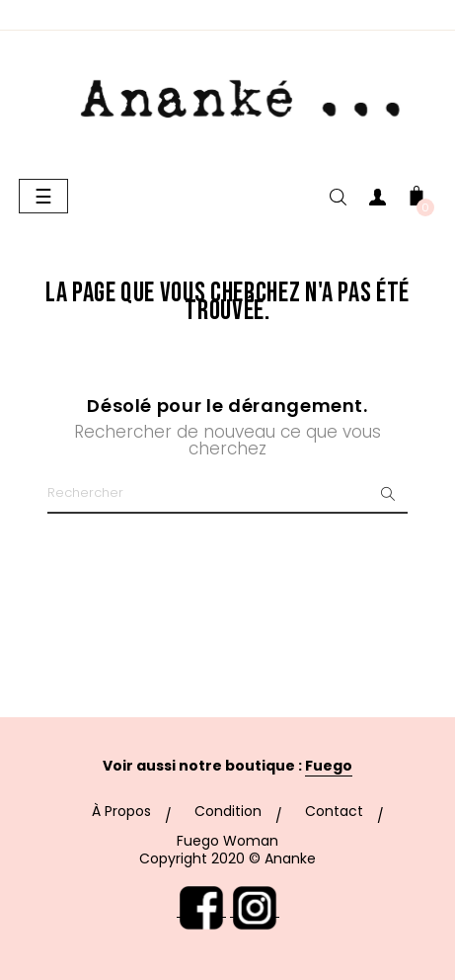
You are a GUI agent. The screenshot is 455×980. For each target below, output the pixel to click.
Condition (228, 811)
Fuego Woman (227, 841)
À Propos (121, 811)
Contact (334, 811)
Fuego (329, 766)
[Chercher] (227, 494)
